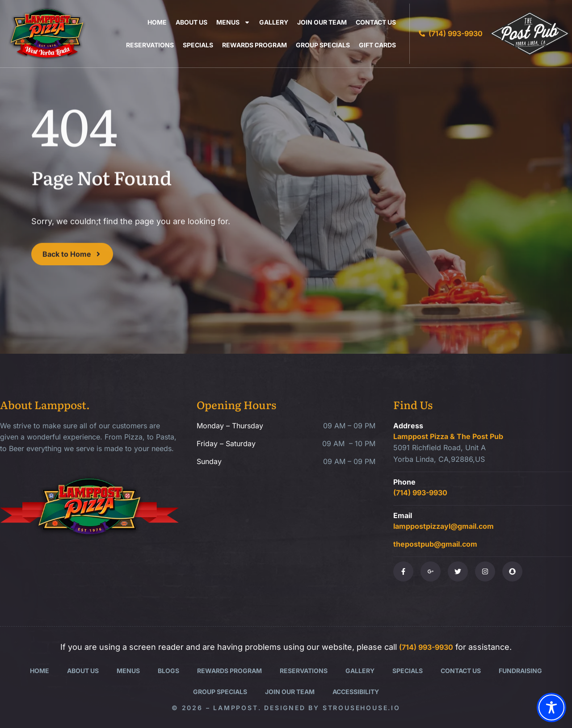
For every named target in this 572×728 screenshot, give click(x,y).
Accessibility (356, 692)
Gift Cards (377, 45)
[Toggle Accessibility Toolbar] (551, 707)
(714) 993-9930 (420, 493)
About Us (191, 22)
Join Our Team (322, 22)
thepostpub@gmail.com (435, 544)
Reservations (150, 45)
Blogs (168, 671)
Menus (233, 22)
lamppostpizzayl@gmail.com (444, 526)
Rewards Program (254, 45)
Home (157, 22)
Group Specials (323, 45)
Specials (198, 45)
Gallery (274, 22)
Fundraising (520, 671)
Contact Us (376, 22)
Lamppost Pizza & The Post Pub (448, 436)
